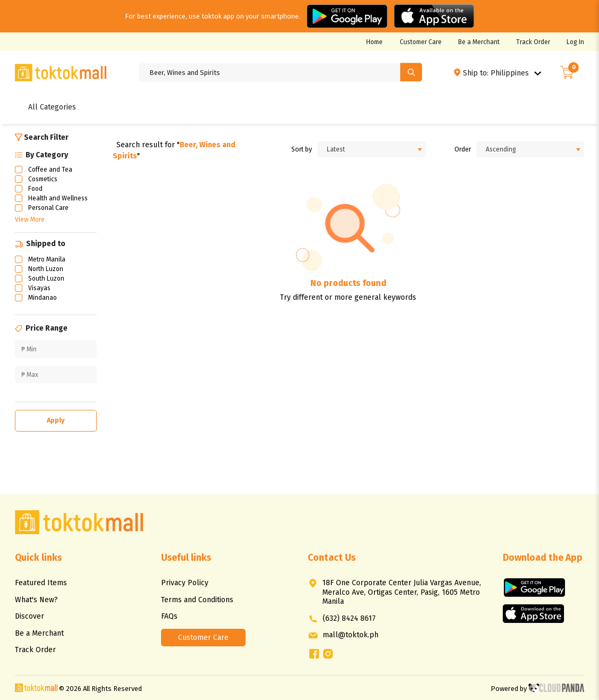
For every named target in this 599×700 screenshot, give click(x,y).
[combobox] (371, 150)
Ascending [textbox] (501, 149)
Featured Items (41, 583)
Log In (575, 42)
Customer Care (421, 42)
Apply (56, 420)
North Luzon (46, 269)
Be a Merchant (479, 42)
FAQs (169, 616)
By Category (41, 155)
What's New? (36, 600)
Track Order (533, 42)
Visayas (39, 288)
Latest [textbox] (336, 149)
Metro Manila (47, 259)
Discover (29, 616)
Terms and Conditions (197, 600)
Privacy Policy (185, 583)
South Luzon (46, 279)
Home (374, 42)
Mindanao (43, 298)
